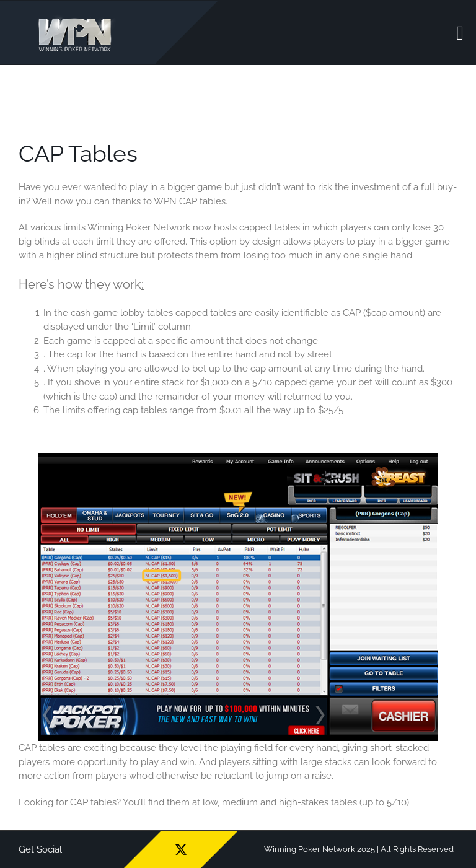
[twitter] (181, 849)
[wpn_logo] (78, 18)
